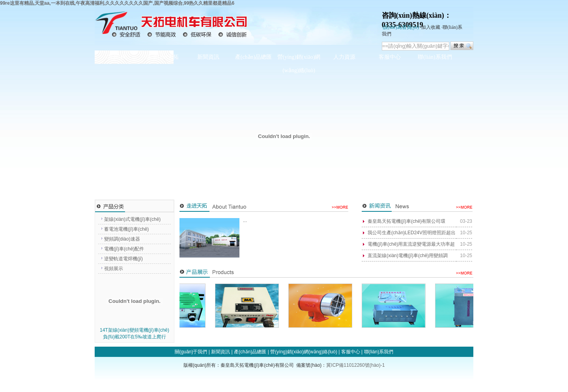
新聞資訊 (208, 57)
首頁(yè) (117, 57)
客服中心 (390, 57)
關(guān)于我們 (191, 352)
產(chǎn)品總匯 (254, 57)
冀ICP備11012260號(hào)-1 (355, 365)
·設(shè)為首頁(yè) (400, 27)
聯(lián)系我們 (435, 57)
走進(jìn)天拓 (163, 57)
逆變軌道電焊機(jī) (123, 259)
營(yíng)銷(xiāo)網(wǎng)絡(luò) (299, 64)
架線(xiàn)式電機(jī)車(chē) (132, 219)
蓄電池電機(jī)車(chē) (126, 229)
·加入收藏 (430, 27)
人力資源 (344, 57)
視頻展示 (114, 269)
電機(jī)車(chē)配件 (124, 249)
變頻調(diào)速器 (122, 239)
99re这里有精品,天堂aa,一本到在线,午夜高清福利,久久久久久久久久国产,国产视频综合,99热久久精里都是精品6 (117, 3)
